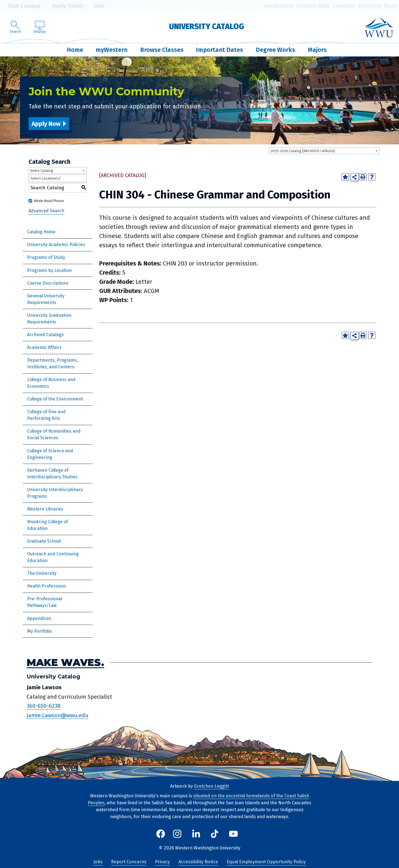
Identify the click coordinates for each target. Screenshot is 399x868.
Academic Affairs (44, 347)
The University (42, 573)
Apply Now (46, 124)
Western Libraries (45, 509)
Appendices (39, 618)
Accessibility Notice (198, 862)
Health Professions (47, 586)
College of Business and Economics (51, 383)
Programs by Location (49, 270)
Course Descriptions (48, 283)
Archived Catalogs (45, 335)
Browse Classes (162, 50)
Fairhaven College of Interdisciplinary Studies (52, 473)
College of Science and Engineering (50, 454)
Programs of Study (46, 257)
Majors (317, 50)
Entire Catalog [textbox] (42, 171)
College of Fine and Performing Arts (46, 415)
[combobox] (324, 151)
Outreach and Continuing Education (53, 557)
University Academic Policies (56, 245)
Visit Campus (20, 6)
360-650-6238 (44, 706)
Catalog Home (41, 232)
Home (75, 50)
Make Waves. (65, 663)
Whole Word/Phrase (49, 201)
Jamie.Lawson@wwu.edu (57, 715)
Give (95, 6)
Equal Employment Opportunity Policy (266, 862)
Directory (370, 6)
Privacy (162, 862)
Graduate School (44, 541)
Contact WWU (313, 6)
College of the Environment (55, 399)
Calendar (344, 6)
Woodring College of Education (48, 525)
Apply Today (63, 6)
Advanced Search (46, 211)
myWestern (279, 6)
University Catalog (207, 26)
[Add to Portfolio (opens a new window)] (345, 177)
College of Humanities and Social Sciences (54, 434)
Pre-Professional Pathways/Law (45, 602)
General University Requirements (46, 299)
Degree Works (275, 50)
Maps (391, 6)
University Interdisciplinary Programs (55, 493)
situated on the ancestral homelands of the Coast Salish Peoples (199, 799)
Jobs (98, 862)
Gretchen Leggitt (211, 786)
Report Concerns (129, 862)
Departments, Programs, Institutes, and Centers (53, 363)
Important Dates (219, 50)
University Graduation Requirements (49, 319)
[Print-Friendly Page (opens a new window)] (363, 177)
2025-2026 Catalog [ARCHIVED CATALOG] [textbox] (303, 151)
